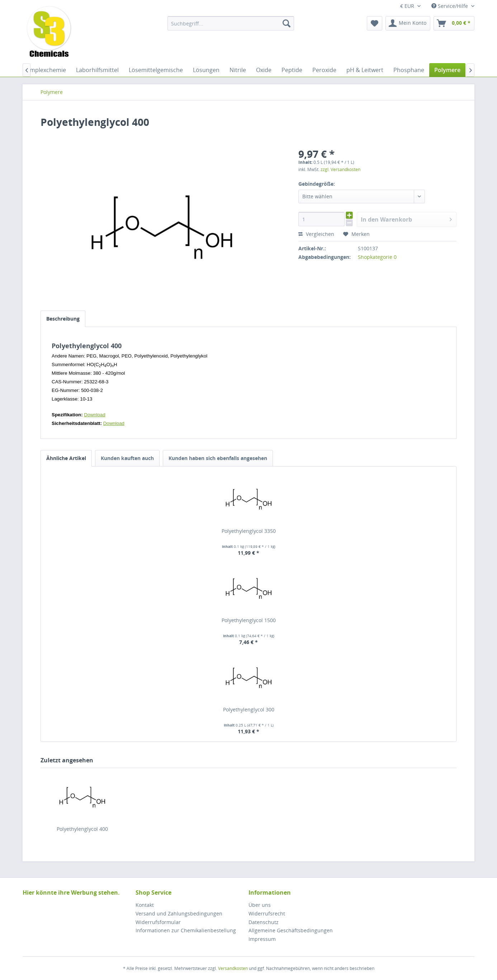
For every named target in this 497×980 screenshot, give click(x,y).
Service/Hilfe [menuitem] (450, 6)
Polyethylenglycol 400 (82, 829)
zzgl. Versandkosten (340, 169)
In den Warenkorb (406, 219)
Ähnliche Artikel (66, 458)
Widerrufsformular (158, 922)
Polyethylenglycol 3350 (249, 531)
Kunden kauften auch (127, 458)
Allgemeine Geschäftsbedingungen (291, 930)
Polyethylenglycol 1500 (249, 620)
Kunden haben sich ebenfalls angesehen (218, 458)
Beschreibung (63, 319)
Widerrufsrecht (267, 913)
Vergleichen (316, 234)
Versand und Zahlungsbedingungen (179, 913)
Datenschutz (264, 922)
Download (94, 415)
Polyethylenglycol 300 (249, 709)
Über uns (260, 905)
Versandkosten (233, 968)
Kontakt (145, 905)
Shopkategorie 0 (377, 257)
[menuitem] (231, 23)
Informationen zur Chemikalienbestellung (186, 930)
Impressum (262, 939)
